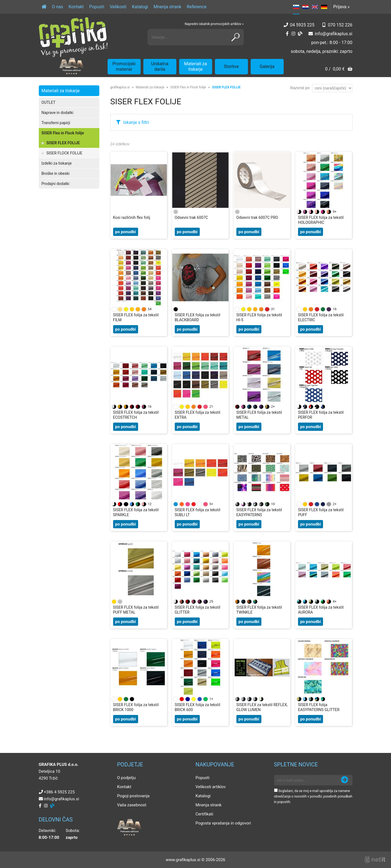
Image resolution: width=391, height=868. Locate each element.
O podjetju (127, 778)
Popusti (97, 7)
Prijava (341, 7)
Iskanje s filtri (136, 122)
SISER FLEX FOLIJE (63, 143)
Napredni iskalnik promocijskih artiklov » (214, 24)
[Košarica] (339, 70)
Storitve (231, 66)
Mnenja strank (167, 7)
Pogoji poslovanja (133, 796)
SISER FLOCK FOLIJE (65, 153)
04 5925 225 (302, 25)
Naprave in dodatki (58, 113)
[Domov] (44, 7)
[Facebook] (287, 34)
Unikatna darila (160, 66)
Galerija (267, 66)
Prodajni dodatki (55, 184)
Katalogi (140, 7)
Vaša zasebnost (132, 805)
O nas (58, 7)
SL (296, 7)
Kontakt (76, 7)
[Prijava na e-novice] (344, 780)
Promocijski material (124, 66)
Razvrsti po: (300, 88)
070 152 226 (340, 25)
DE (324, 7)
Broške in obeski (56, 173)
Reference (197, 7)
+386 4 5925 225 (59, 792)
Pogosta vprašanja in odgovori (223, 823)
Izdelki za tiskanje (57, 163)
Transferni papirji (56, 123)
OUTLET (49, 102)
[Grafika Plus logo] (73, 37)
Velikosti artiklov (211, 787)
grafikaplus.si (120, 87)
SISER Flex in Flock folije (63, 133)
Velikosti (118, 7)
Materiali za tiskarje (195, 66)
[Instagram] (293, 34)
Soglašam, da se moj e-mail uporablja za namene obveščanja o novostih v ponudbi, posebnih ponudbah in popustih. (313, 796)
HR (305, 7)
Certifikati (204, 814)
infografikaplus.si (334, 34)
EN (315, 7)
